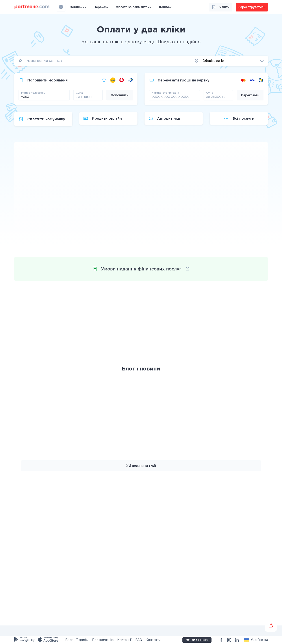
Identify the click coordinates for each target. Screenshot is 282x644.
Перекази (101, 7)
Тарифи (82, 640)
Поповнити (120, 95)
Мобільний (78, 7)
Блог (69, 640)
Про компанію (103, 640)
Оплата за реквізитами (134, 7)
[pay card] (174, 97)
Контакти (153, 640)
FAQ (139, 640)
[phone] (44, 97)
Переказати (250, 95)
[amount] (88, 97)
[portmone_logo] (32, 7)
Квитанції (124, 640)
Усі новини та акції (141, 466)
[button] (229, 61)
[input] (102, 61)
